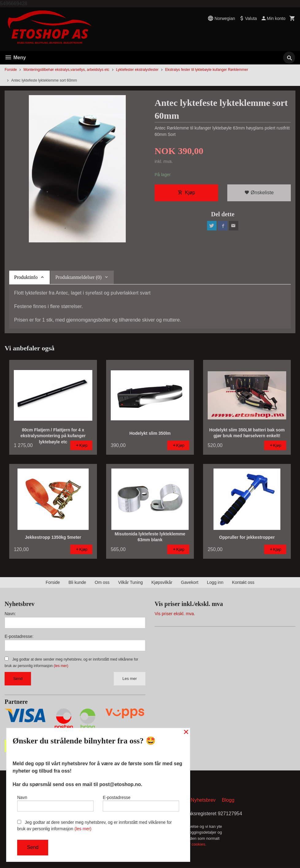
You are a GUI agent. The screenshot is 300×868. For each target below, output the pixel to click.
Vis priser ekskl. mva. (175, 614)
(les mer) (61, 666)
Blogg (228, 800)
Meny (15, 58)
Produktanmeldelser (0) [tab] (78, 277)
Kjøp (186, 193)
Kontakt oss (243, 582)
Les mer (130, 679)
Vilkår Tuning (131, 582)
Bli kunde (77, 582)
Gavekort (190, 582)
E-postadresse (141, 803)
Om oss (102, 582)
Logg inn (215, 582)
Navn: (10, 614)
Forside (11, 70)
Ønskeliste (259, 193)
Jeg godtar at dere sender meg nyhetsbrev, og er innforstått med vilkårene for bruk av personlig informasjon (94, 826)
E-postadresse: (19, 636)
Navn (55, 803)
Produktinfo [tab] (26, 277)
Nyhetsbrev (203, 800)
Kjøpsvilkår (162, 582)
